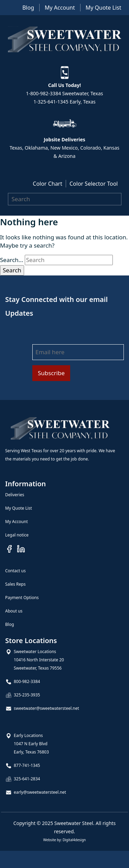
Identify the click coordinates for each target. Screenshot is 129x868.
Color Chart (47, 184)
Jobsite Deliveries (64, 139)
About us (14, 611)
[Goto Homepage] (60, 428)
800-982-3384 (27, 681)
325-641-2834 (27, 779)
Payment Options (22, 598)
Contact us (15, 571)
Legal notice (17, 535)
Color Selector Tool (94, 184)
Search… (12, 260)
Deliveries (15, 495)
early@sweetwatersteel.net (40, 792)
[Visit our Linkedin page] (21, 549)
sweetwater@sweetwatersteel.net (46, 708)
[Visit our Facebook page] (9, 549)
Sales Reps (15, 584)
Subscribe (51, 373)
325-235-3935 (27, 695)
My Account (60, 8)
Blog (28, 8)
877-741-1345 (27, 765)
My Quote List (104, 8)
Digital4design (74, 840)
